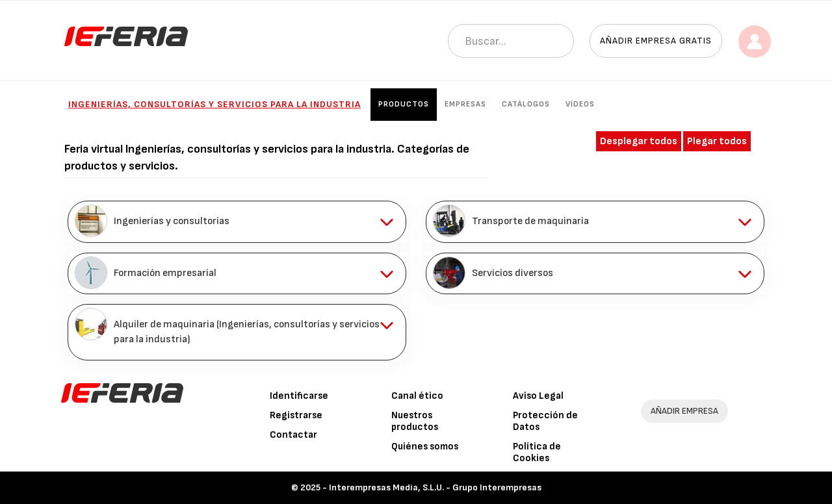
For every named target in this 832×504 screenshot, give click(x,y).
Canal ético (417, 396)
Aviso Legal (538, 396)
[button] (237, 221)
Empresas (465, 104)
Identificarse (299, 396)
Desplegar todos (639, 141)
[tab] (237, 221)
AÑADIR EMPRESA (684, 411)
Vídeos (580, 104)
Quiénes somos (425, 447)
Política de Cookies (537, 452)
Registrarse (296, 415)
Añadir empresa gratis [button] (656, 41)
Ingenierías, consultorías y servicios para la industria (214, 104)
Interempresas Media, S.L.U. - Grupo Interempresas (435, 487)
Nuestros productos (415, 421)
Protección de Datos (545, 421)
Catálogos (526, 104)
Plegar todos (717, 141)
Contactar (293, 435)
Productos (404, 104)
